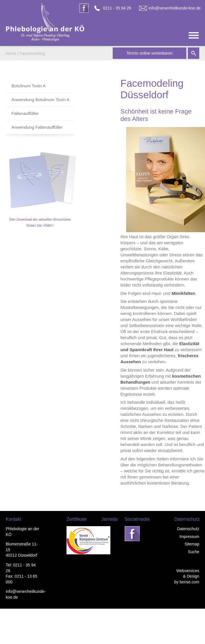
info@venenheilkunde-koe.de (175, 8)
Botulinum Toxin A (29, 86)
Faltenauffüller (25, 113)
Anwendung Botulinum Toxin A (40, 100)
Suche (194, 552)
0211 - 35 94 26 (117, 8)
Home (11, 53)
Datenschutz (188, 529)
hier (48, 225)
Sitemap (192, 544)
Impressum (189, 537)
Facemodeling (32, 53)
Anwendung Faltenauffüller (37, 127)
